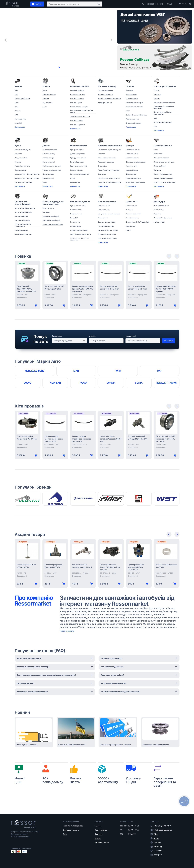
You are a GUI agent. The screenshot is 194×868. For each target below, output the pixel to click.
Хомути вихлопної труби (51, 220)
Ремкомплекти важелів (135, 107)
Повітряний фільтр (133, 150)
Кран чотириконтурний (79, 166)
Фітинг (73, 178)
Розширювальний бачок (107, 158)
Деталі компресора (77, 154)
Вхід (65, 834)
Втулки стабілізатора (134, 123)
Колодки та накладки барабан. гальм (82, 111)
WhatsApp (158, 846)
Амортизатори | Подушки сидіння (27, 174)
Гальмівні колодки (77, 99)
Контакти (99, 834)
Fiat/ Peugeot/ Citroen (22, 99)
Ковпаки (46, 99)
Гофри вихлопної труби (51, 216)
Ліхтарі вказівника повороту (164, 162)
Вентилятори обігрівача (23, 212)
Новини (98, 838)
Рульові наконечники (78, 206)
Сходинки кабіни (21, 158)
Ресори (18, 86)
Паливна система (107, 202)
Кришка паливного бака (107, 234)
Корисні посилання (71, 821)
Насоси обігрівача (21, 216)
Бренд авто (57, 336)
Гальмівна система (80, 86)
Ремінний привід (49, 154)
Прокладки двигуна (50, 150)
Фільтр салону (131, 174)
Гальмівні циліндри (77, 90)
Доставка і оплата (71, 830)
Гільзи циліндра (48, 174)
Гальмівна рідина (132, 218)
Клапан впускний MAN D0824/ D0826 (26, 566)
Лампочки (157, 170)
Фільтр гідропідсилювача (135, 182)
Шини (45, 107)
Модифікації (131, 336)
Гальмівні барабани (77, 125)
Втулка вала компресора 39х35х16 (166, 566)
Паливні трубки (104, 210)
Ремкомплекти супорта (79, 107)
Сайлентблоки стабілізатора (136, 115)
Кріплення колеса (49, 95)
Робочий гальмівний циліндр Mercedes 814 (138, 438)
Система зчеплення (105, 90)
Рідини (128, 230)
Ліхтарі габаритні (160, 166)
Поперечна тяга (76, 214)
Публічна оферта (102, 842)
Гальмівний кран (76, 170)
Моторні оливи (131, 206)
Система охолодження (110, 146)
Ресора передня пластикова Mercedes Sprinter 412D (54, 439)
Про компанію (101, 830)
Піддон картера (48, 158)
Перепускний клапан (106, 226)
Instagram (158, 855)
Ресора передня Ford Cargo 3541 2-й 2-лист (137, 287)
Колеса (46, 86)
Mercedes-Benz (20, 119)
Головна (98, 826)
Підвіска (130, 86)
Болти (128, 111)
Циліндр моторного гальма (108, 230)
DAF (16, 90)
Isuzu (17, 107)
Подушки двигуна (133, 119)
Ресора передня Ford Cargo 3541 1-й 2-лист (109, 287)
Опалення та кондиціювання (23, 203)
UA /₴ (171, 4)
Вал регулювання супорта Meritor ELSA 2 (82, 566)
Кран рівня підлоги (77, 150)
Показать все (20, 127)
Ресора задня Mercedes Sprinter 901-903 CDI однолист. (166, 289)
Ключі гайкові (159, 210)
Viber (156, 834)
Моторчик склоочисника (163, 122)
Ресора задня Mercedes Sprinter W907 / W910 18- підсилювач (83, 289)
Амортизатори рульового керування (80, 239)
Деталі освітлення (163, 146)
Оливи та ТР (132, 202)
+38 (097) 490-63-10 (153, 4)
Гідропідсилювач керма (79, 230)
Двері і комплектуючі (23, 150)
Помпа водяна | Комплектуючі (109, 150)
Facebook (158, 851)
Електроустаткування (165, 86)
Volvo (27, 383)
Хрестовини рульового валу (81, 234)
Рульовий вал (75, 222)
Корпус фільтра (132, 166)
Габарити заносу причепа (163, 174)
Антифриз (130, 210)
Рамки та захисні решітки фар (165, 182)
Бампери (18, 162)
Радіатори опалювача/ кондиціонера (23, 225)
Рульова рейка (76, 226)
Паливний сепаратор (134, 178)
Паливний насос (104, 206)
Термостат (102, 174)
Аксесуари (159, 202)
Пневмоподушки (132, 99)
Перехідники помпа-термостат (110, 178)
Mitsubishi (18, 123)
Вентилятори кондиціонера (25, 208)
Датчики (157, 99)
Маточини (130, 90)
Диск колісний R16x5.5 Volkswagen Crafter (54, 287)
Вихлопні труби (48, 208)
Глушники (46, 212)
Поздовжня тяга (76, 210)
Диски (45, 90)
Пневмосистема (79, 146)
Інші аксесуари (159, 222)
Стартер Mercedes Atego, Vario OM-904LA (27, 438)
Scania (111, 383)
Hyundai (18, 111)
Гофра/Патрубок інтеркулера (109, 170)
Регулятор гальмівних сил (80, 174)
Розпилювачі (103, 218)
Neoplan (55, 383)
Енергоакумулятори (78, 95)
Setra (139, 383)
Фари (156, 150)
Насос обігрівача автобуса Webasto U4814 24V (111, 439)
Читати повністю (67, 631)
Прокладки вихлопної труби (53, 225)
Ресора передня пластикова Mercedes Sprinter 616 (82, 439)
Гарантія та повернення (73, 826)
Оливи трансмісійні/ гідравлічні (137, 222)
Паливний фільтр (132, 154)
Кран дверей (75, 182)
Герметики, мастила (133, 214)
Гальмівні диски (76, 103)
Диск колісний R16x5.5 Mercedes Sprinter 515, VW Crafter (165, 439)
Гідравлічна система (22, 166)
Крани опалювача (21, 230)
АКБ (155, 118)
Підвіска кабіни (20, 170)
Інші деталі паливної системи (109, 214)
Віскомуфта (102, 166)
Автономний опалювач (23, 234)
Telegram (157, 842)
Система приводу (107, 86)
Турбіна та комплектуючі (52, 170)
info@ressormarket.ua (163, 830)
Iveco (17, 103)
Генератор (157, 95)
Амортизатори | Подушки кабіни (27, 178)
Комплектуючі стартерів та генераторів (164, 107)
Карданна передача (105, 95)
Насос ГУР (74, 218)
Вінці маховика (48, 178)
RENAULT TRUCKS (167, 383)
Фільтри (130, 146)
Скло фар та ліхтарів (161, 158)
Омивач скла (131, 226)
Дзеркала (18, 154)
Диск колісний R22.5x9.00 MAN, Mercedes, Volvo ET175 (26, 289)
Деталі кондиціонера (22, 220)
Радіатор (101, 154)
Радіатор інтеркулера (106, 162)
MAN (16, 115)
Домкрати (157, 214)
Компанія (99, 821)
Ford (16, 95)
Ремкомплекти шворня (134, 103)
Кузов (18, 146)
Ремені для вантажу (161, 206)
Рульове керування (80, 202)
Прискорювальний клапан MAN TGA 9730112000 (136, 567)
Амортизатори (131, 95)
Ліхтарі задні (158, 154)
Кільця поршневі (49, 162)
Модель (92, 336)
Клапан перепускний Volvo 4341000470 (53, 566)
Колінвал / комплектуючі (52, 166)
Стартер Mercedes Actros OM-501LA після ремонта (110, 567)
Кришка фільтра (132, 170)
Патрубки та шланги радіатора (109, 182)
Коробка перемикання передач (110, 99)
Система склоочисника (23, 182)
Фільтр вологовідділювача (136, 162)
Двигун (46, 146)
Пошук (169, 341)
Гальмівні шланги (77, 121)
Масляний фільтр (132, 158)
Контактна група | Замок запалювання (163, 113)
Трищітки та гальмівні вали (80, 117)
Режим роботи (127, 821)
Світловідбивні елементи (163, 218)
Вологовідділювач (77, 162)
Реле (155, 126)
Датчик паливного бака (107, 222)
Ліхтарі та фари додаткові (163, 178)
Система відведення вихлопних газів (53, 203)
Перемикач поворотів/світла (164, 103)
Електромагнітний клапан (108, 238)
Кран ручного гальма (78, 158)
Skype (156, 838)
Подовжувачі (47, 103)
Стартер (157, 90)
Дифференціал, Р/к (105, 103)
